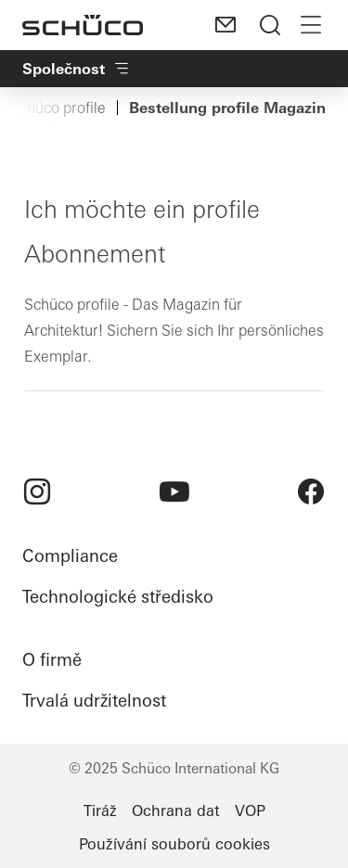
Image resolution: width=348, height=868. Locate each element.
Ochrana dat (176, 811)
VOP (250, 811)
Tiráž (100, 811)
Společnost (77, 69)
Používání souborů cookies (174, 844)
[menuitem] (37, 491)
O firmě (52, 660)
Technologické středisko (118, 597)
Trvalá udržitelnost (94, 701)
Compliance (70, 556)
